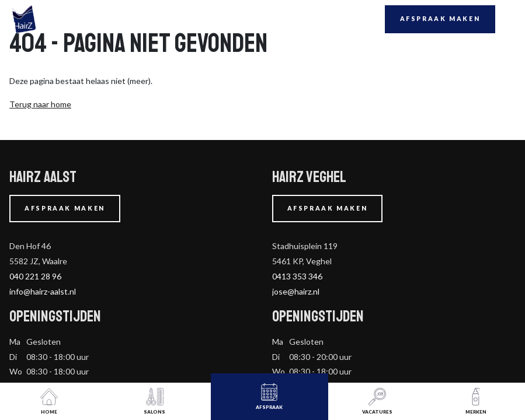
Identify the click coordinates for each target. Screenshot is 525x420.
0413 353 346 (297, 276)
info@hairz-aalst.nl (43, 291)
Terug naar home (40, 104)
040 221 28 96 (35, 276)
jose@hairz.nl (296, 291)
